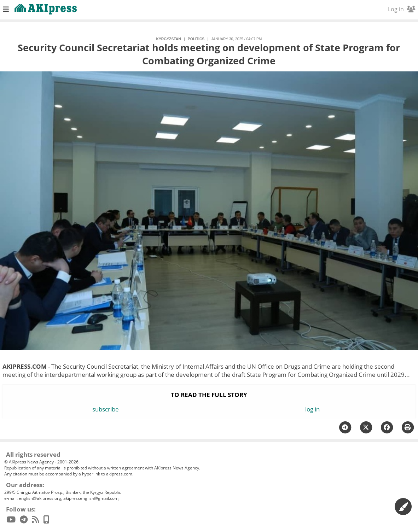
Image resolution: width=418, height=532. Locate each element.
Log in (402, 9)
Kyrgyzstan (169, 39)
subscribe (106, 409)
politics (196, 39)
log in (312, 409)
